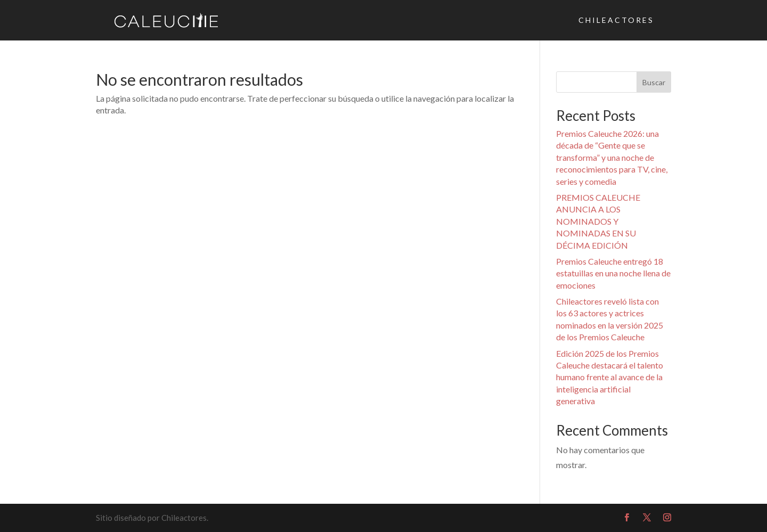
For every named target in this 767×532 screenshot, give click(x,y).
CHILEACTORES (616, 20)
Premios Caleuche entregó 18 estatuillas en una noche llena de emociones (613, 273)
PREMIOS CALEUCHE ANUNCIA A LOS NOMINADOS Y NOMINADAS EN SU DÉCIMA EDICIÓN (598, 221)
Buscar (654, 82)
